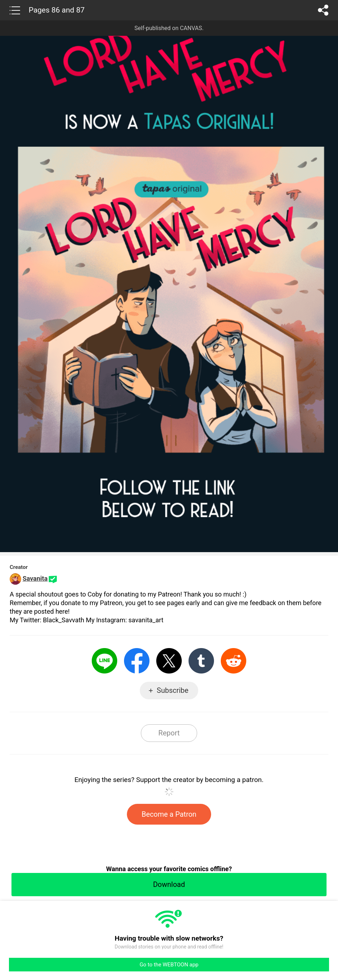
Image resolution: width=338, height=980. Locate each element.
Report (169, 733)
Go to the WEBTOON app (169, 965)
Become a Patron (169, 814)
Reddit (234, 661)
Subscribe (172, 690)
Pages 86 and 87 (57, 10)
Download (169, 884)
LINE (104, 661)
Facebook (137, 661)
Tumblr (201, 661)
